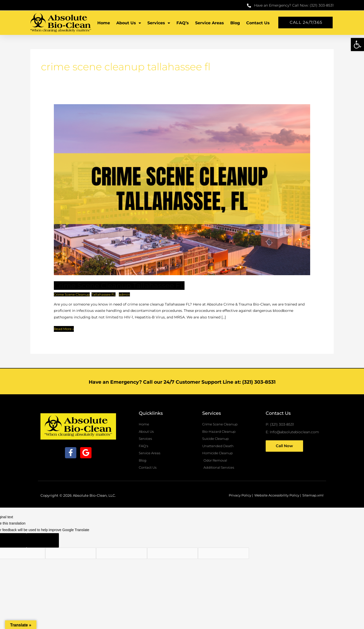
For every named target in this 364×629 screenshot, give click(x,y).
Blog (235, 23)
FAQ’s (183, 23)
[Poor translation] (43, 543)
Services (159, 23)
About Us (129, 23)
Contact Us (258, 23)
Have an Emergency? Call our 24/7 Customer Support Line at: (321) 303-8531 (182, 381)
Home (104, 23)
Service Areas (210, 23)
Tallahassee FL (106, 294)
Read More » (65, 328)
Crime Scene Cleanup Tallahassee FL (123, 285)
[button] (357, 45)
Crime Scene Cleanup (73, 294)
